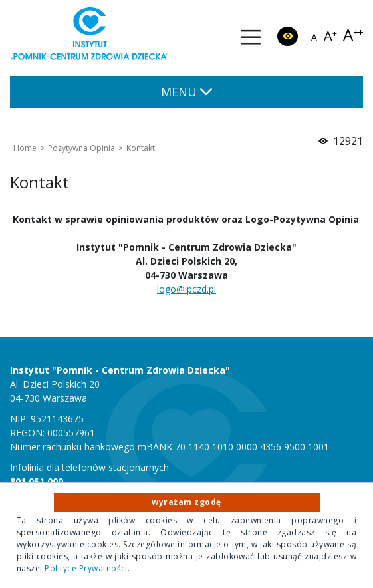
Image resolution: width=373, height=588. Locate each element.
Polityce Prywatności (86, 568)
